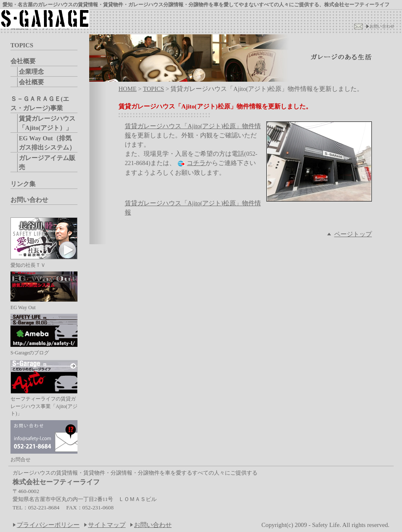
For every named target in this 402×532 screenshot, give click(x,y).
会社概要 (23, 61)
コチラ (196, 163)
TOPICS (22, 45)
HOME (128, 89)
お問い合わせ (29, 200)
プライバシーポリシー (48, 525)
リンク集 (23, 184)
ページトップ (353, 234)
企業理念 (31, 72)
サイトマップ (107, 525)
